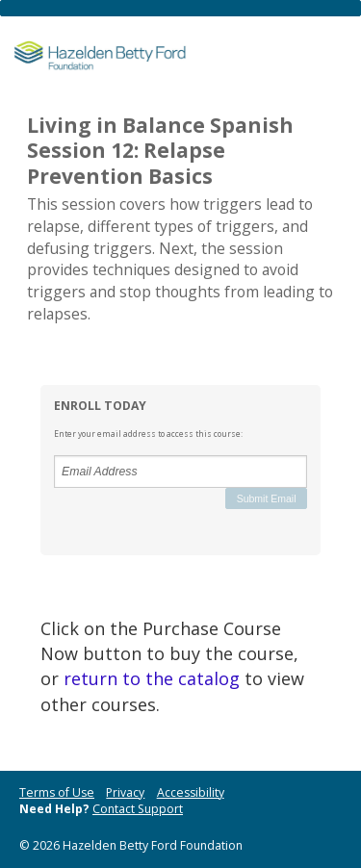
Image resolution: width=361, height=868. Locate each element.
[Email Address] (180, 472)
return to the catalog (152, 678)
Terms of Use (57, 792)
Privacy (125, 792)
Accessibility (191, 792)
